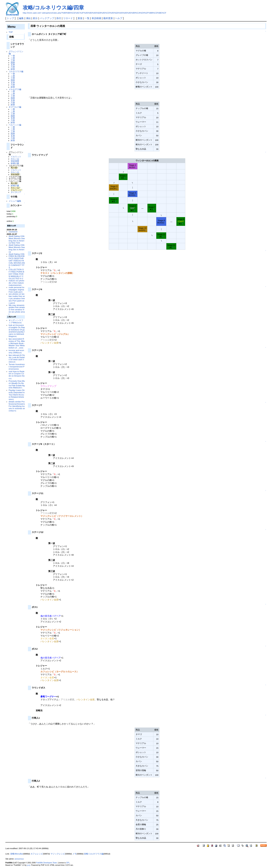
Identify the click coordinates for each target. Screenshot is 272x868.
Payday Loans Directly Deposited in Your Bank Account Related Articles (17, 395)
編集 (21, 18)
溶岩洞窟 (15, 161)
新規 (80, 18)
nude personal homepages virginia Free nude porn (16, 290)
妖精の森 (15, 163)
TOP (11, 32)
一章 (13, 56)
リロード (68, 18)
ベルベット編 (15, 125)
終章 (13, 69)
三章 (13, 60)
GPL (68, 863)
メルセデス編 (15, 89)
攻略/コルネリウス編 (94, 854)
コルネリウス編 (16, 71)
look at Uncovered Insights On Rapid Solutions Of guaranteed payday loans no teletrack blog (17, 331)
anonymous (19, 859)
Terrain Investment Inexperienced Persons (17, 367)
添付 (59, 18)
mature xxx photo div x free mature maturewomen (16, 283)
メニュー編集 (15, 201)
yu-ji (29, 865)
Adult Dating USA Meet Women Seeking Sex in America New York (17, 239)
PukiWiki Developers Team (46, 863)
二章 (13, 58)
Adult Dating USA (17, 254)
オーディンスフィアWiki (16, 321)
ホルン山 (15, 159)
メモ (75, 854)
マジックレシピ (58, 854)
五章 (13, 65)
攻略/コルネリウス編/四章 (53, 8)
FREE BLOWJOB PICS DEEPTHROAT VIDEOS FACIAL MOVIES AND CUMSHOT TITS (17, 262)
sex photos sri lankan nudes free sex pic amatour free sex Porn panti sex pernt (17, 298)
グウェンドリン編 (16, 53)
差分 (35, 18)
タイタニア (16, 192)
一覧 (87, 18)
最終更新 (108, 18)
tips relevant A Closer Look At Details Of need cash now (17, 358)
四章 (13, 63)
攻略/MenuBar (17, 854)
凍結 (28, 18)
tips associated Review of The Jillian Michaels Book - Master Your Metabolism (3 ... (17, 343)
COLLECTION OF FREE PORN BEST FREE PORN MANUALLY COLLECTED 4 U (16, 274)
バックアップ (47, 18)
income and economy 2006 (16, 351)
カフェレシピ (37, 854)
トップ (10, 18)
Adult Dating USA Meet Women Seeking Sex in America (17, 248)
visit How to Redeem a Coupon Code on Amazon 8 (17, 375)
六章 (13, 67)
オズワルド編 (15, 107)
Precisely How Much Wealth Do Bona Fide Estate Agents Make (17, 384)
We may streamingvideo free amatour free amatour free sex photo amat (17, 310)
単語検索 (96, 18)
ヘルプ (119, 18)
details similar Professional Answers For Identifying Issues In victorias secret (17, 406)
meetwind (13, 232)
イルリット (16, 157)
